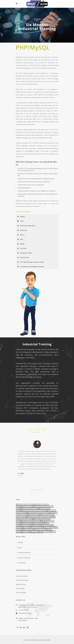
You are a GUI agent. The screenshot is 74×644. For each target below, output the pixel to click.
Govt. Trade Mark (21, 593)
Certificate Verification (24, 553)
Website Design (26, 523)
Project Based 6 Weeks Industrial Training (34, 511)
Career (20, 548)
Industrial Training (27, 507)
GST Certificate (20, 589)
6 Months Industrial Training (30, 509)
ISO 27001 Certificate (22, 580)
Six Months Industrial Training (25, 504)
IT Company (26, 532)
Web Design (37, 525)
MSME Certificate (21, 584)
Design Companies (37, 527)
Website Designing (38, 523)
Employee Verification (24, 558)
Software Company (40, 530)
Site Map (21, 542)
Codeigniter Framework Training (31, 521)
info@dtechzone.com (25, 613)
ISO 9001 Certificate (22, 576)
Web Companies (28, 530)
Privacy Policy (22, 563)
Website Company (45, 532)
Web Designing (46, 525)
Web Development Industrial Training (39, 513)
